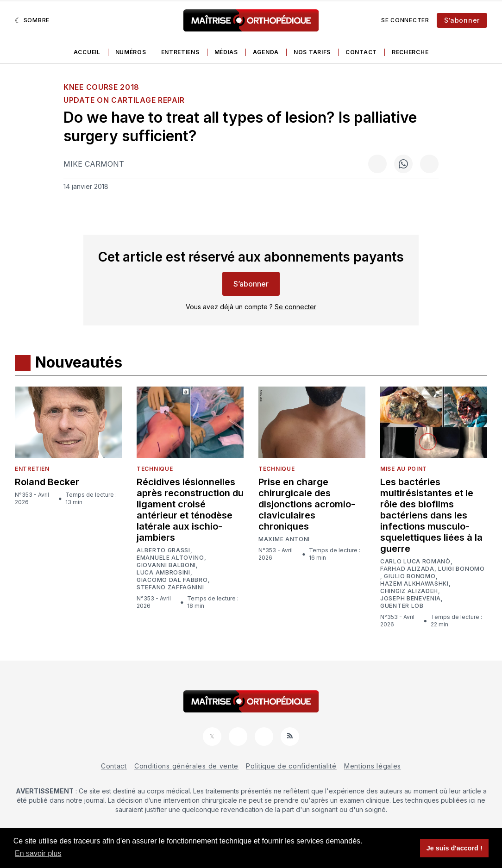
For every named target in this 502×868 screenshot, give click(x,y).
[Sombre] (32, 20)
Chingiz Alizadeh (409, 591)
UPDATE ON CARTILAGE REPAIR (124, 100)
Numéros (131, 52)
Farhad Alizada (407, 569)
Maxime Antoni (284, 539)
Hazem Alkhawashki (414, 584)
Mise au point (404, 469)
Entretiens (180, 52)
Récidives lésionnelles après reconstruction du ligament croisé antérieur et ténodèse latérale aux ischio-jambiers (190, 510)
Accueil (87, 52)
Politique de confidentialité (291, 766)
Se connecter (405, 20)
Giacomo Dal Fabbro (172, 580)
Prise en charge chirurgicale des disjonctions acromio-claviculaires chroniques (307, 504)
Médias (226, 52)
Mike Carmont (94, 164)
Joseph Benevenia (411, 599)
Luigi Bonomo (461, 569)
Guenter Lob (402, 606)
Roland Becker (47, 482)
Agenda (266, 52)
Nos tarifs (312, 52)
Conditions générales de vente (186, 766)
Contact (361, 52)
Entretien (32, 469)
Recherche (410, 52)
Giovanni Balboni (166, 565)
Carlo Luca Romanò (415, 562)
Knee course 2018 (101, 87)
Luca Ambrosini (163, 573)
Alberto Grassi (163, 550)
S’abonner (462, 20)
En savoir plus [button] (38, 853)
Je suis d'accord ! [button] (455, 848)
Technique (155, 469)
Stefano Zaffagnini (170, 587)
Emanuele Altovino (170, 558)
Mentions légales (373, 766)
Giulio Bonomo (410, 576)
